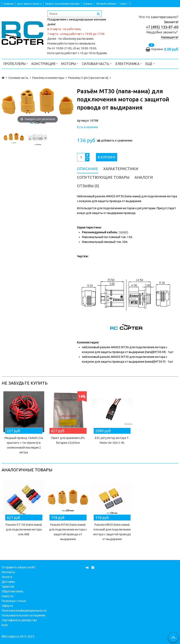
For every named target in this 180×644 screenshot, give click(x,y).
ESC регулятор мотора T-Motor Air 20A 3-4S (112, 440)
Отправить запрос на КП (18, 567)
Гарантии (8, 587)
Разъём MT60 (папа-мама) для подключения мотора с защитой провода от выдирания (68, 532)
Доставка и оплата (29, 4)
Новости (8, 596)
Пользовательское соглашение (23, 615)
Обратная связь (13, 591)
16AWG (123, 232)
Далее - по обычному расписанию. (71, 39)
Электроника (129, 63)
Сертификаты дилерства (19, 620)
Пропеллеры (16, 63)
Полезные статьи (14, 601)
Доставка (8, 582)
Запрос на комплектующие (62, 4)
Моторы (70, 63)
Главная (8, 4)
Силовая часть (97, 63)
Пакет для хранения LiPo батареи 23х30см (68, 440)
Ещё (125, 4)
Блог (5, 625)
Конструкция (45, 63)
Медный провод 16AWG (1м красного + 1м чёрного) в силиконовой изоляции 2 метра (24, 445)
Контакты (8, 572)
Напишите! (170, 37)
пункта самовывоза (82, 43)
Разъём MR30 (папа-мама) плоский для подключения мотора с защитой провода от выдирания (112, 532)
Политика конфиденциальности (24, 611)
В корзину (107, 157)
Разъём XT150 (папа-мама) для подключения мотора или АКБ (24, 529)
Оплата (7, 577)
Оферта (7, 606)
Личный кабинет (106, 4)
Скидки (88, 4)
